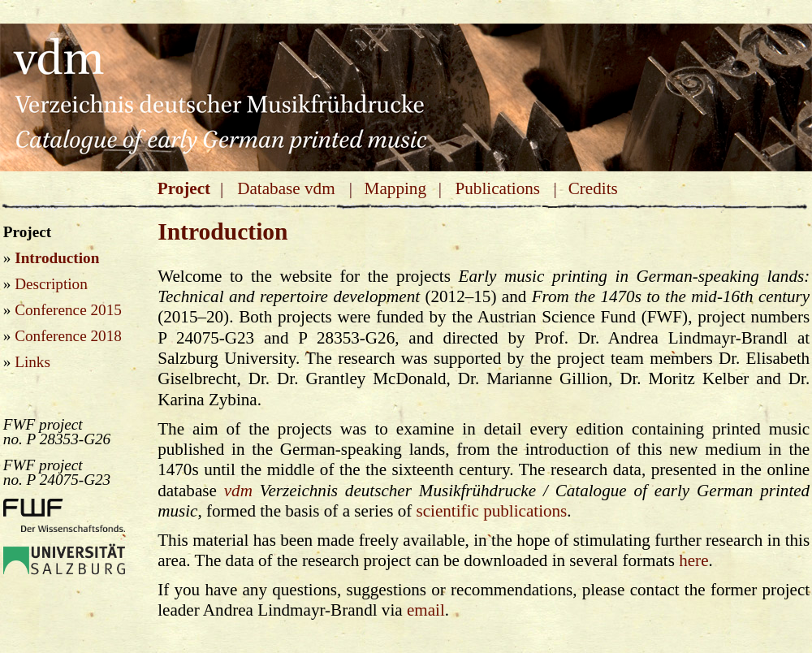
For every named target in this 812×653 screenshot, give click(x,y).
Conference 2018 (68, 336)
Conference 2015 (68, 310)
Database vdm (286, 188)
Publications (497, 188)
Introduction (57, 258)
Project (184, 188)
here (693, 560)
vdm (238, 491)
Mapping (395, 188)
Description (51, 284)
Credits (593, 188)
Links (32, 362)
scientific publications (492, 511)
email (426, 610)
